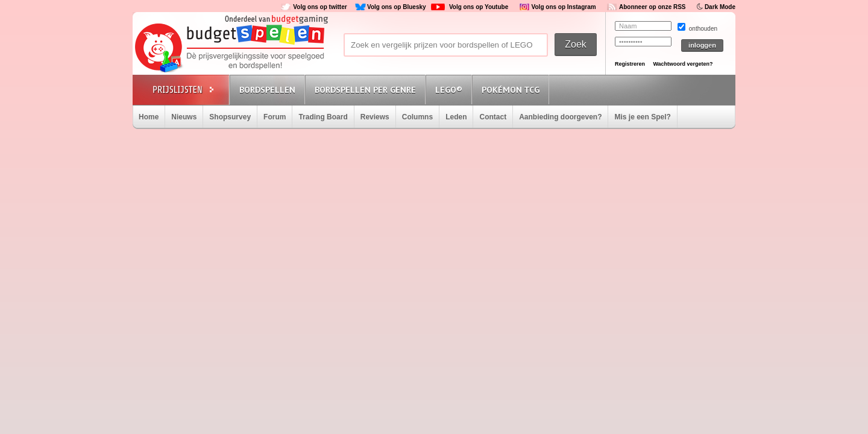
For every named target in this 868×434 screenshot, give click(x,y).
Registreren (630, 64)
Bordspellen (267, 90)
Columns (417, 117)
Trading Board (323, 117)
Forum (275, 117)
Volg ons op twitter (320, 7)
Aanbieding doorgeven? (560, 117)
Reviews (375, 117)
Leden (456, 117)
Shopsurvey (230, 117)
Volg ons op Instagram (564, 7)
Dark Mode (720, 7)
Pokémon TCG (511, 90)
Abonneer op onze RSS (653, 7)
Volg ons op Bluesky (397, 7)
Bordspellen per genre (365, 90)
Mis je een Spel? (642, 117)
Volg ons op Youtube (479, 7)
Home (149, 117)
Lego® (449, 90)
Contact (493, 117)
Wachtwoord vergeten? (683, 64)
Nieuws (184, 117)
